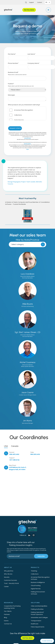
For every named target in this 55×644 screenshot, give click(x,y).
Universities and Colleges (39, 618)
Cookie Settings (47, 641)
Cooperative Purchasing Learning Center (12, 607)
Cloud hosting (36, 585)
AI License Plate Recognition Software (40, 578)
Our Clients (8, 611)
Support (31, 2)
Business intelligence (38, 582)
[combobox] (48, 2)
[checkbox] (27, 113)
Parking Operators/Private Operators (37, 613)
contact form (28, 138)
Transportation (36, 621)
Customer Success (10, 580)
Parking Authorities (37, 609)
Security (7, 577)
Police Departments (38, 627)
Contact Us (8, 624)
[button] (48, 10)
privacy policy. (27, 144)
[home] (8, 10)
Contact (40, 2)
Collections (35, 574)
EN (46, 2)
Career (6, 587)
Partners (7, 614)
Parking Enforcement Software (38, 593)
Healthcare (35, 624)
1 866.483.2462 (14, 454)
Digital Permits (36, 589)
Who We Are (8, 574)
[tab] (6, 446)
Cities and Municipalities (39, 606)
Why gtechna (9, 571)
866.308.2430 (35, 454)
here (28, 149)
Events (6, 621)
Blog (5, 618)
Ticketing (34, 571)
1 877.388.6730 (14, 460)
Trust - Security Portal (11, 583)
